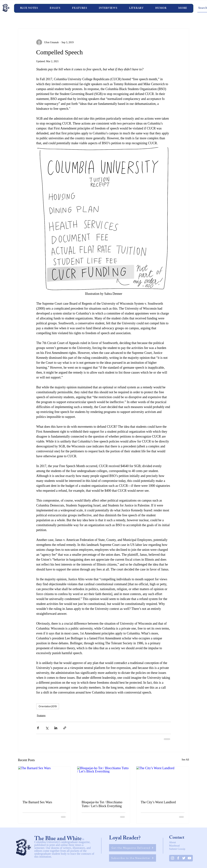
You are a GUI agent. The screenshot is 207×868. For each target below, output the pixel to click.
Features (41, 715)
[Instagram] (172, 858)
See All (185, 760)
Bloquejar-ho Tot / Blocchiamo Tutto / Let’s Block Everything (102, 804)
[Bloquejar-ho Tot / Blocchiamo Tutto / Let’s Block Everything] (104, 781)
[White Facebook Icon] (178, 858)
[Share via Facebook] (38, 728)
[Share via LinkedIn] (56, 728)
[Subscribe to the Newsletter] (133, 858)
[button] (108, 8)
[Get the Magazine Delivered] (133, 848)
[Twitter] (184, 858)
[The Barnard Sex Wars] (45, 781)
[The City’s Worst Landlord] (163, 781)
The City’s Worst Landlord (158, 802)
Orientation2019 (48, 706)
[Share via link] (65, 728)
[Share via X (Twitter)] (47, 728)
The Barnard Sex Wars (37, 802)
